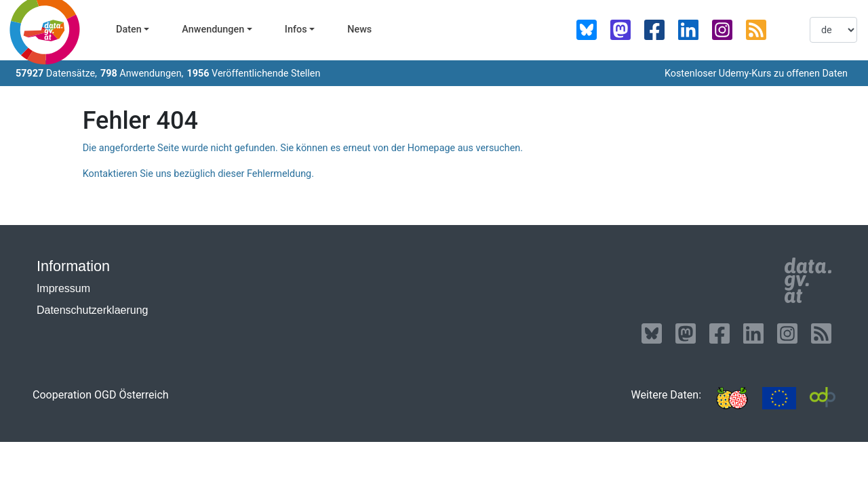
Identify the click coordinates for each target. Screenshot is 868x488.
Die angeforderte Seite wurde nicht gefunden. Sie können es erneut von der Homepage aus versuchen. (303, 148)
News (359, 29)
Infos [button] (296, 29)
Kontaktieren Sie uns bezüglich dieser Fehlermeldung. (198, 174)
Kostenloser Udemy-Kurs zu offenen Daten (756, 74)
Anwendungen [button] (213, 29)
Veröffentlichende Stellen (253, 74)
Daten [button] (129, 29)
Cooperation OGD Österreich (101, 395)
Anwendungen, (142, 74)
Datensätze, (56, 74)
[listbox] (833, 30)
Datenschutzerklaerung (93, 310)
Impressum (63, 288)
